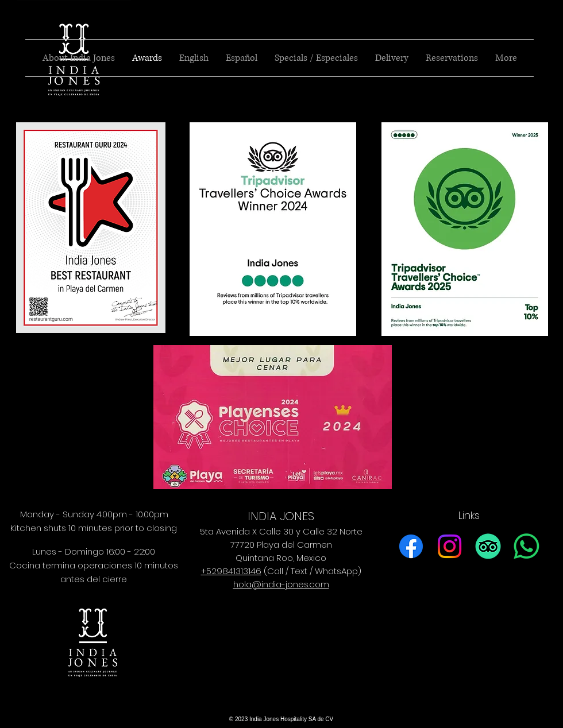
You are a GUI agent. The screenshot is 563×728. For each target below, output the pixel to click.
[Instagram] (450, 546)
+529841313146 (231, 571)
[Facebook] (411, 546)
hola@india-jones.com (281, 584)
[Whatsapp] (527, 546)
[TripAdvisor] (488, 546)
